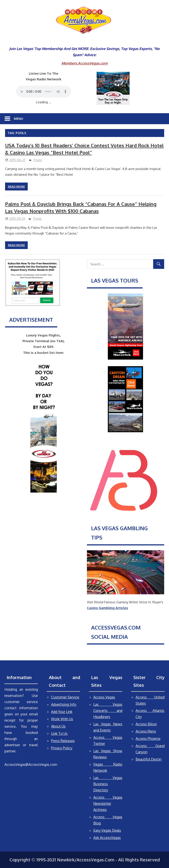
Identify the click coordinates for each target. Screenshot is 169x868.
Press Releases (63, 741)
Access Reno (146, 731)
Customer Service (65, 697)
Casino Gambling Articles (107, 608)
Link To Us (59, 733)
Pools (38, 160)
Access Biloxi (146, 724)
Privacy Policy (62, 748)
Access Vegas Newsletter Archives (108, 803)
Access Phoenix (148, 739)
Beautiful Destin (149, 759)
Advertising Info (64, 704)
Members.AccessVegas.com (84, 63)
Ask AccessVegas (107, 838)
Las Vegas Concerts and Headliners (108, 711)
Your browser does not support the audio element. (44, 92)
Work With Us (62, 719)
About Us (58, 726)
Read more (16, 187)
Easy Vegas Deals (107, 830)
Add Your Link (62, 712)
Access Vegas (104, 697)
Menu (18, 119)
